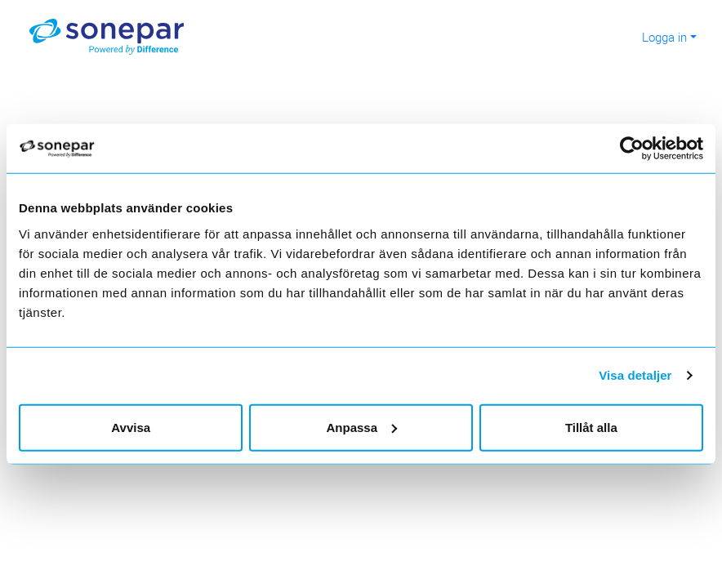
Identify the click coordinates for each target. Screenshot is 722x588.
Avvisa (131, 427)
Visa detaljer (635, 375)
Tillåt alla (591, 427)
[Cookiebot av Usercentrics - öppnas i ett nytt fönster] (639, 149)
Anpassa (361, 427)
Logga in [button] (664, 37)
